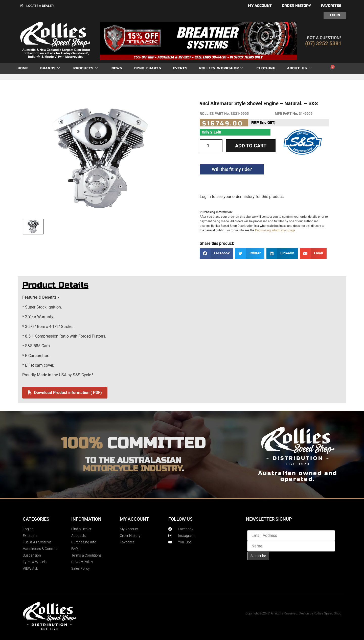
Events (180, 68)
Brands (50, 68)
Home (23, 68)
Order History (296, 6)
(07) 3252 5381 (323, 43)
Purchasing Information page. (276, 230)
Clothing (266, 68)
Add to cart (251, 146)
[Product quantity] (211, 146)
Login (335, 15)
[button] (216, 253)
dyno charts (148, 68)
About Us (300, 68)
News (117, 68)
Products (86, 68)
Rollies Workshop (221, 68)
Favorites (331, 6)
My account (260, 6)
